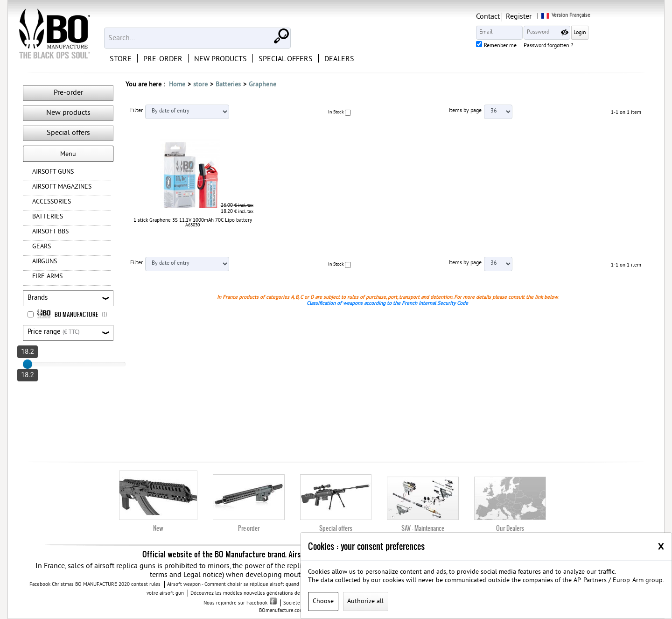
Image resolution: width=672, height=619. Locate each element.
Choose (323, 601)
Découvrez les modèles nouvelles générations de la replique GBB (263, 593)
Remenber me (561, 46)
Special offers (68, 133)
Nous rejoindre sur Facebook (240, 603)
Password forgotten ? (609, 46)
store (200, 85)
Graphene (262, 85)
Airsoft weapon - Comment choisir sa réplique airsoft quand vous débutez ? (251, 584)
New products (68, 113)
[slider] (28, 364)
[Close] (661, 546)
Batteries (228, 85)
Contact (549, 17)
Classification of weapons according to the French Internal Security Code (387, 303)
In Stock (336, 112)
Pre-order (68, 93)
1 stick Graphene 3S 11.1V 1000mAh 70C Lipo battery (193, 220)
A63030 (192, 225)
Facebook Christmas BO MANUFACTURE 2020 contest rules (95, 584)
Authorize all (365, 601)
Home (177, 85)
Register (579, 17)
